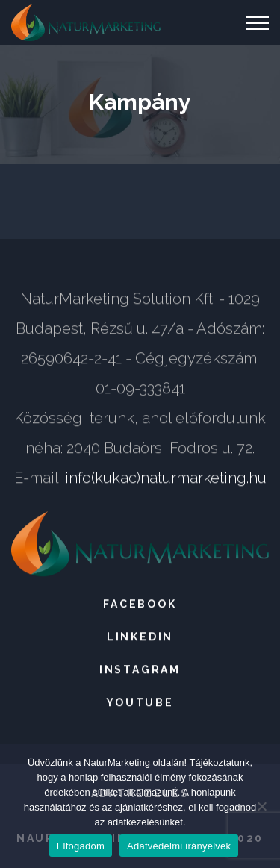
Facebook (140, 605)
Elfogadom (81, 846)
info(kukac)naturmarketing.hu (166, 478)
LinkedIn (140, 637)
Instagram (140, 670)
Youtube (140, 703)
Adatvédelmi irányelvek (179, 846)
